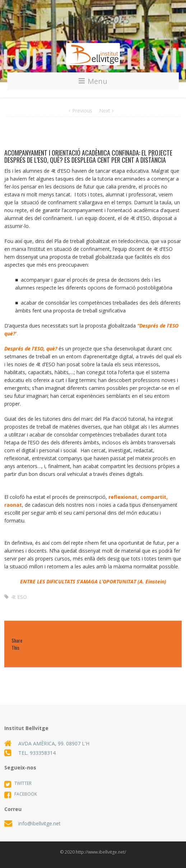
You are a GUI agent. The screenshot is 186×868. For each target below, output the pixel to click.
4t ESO (19, 597)
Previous (82, 111)
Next (105, 111)
